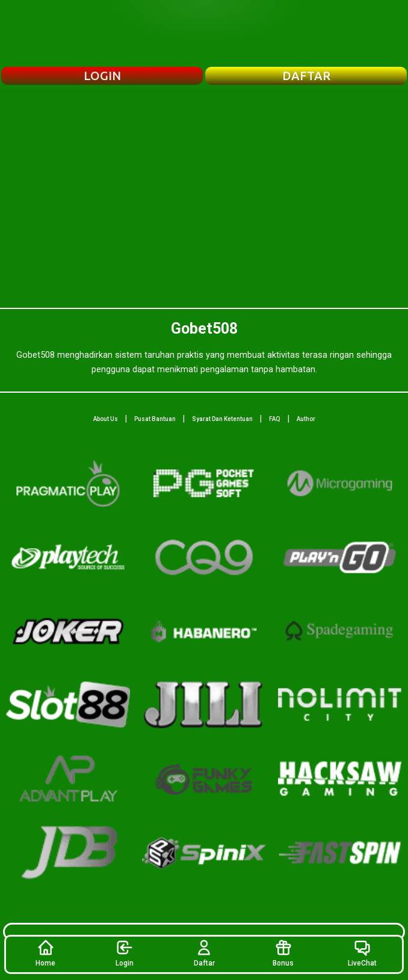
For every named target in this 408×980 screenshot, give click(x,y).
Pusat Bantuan (155, 419)
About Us (106, 419)
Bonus (283, 953)
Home (45, 953)
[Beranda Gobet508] (204, 33)
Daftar (204, 953)
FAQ (275, 419)
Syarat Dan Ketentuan (222, 419)
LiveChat (362, 953)
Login (125, 953)
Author (306, 419)
